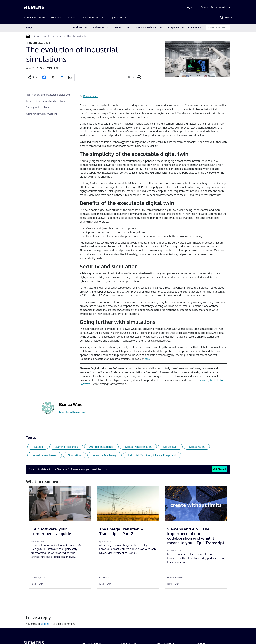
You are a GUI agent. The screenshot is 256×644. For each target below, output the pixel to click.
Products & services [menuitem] (35, 18)
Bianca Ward (91, 96)
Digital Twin (170, 447)
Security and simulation (38, 107)
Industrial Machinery (104, 455)
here (147, 359)
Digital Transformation (138, 447)
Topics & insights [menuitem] (119, 18)
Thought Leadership (146, 27)
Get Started (220, 469)
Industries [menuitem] (72, 18)
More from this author (72, 412)
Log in (190, 7)
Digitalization (197, 447)
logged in (47, 624)
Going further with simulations (42, 114)
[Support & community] (216, 7)
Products (77, 27)
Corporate (174, 27)
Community (195, 27)
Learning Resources (66, 447)
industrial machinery (45, 455)
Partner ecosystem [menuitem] (94, 18)
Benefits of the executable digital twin (45, 101)
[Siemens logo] (34, 7)
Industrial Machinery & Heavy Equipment (152, 455)
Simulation (75, 455)
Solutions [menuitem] (56, 18)
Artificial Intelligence (101, 447)
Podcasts (120, 27)
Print (131, 77)
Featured (38, 447)
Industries (99, 27)
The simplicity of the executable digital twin (48, 95)
